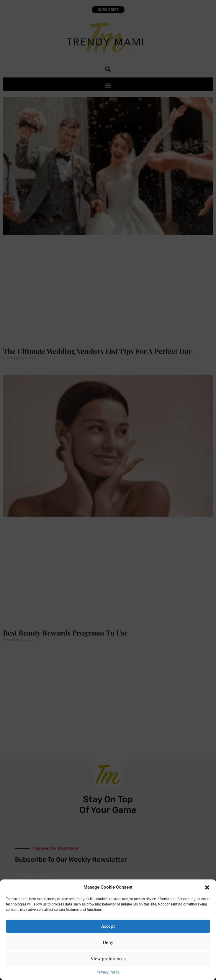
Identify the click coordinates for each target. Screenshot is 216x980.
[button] (207, 887)
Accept (108, 926)
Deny (108, 943)
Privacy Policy (108, 972)
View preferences (108, 959)
